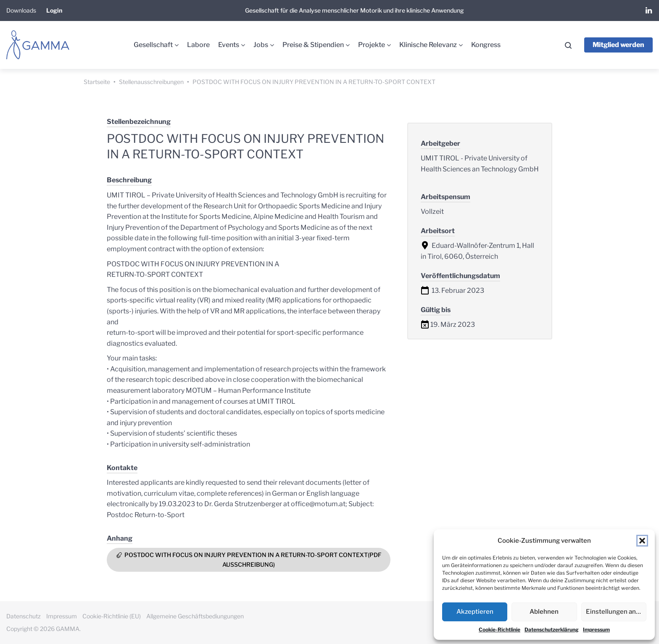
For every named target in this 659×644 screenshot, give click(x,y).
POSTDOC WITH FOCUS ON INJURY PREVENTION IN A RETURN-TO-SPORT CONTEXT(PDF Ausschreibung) (253, 559)
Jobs (261, 45)
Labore (198, 45)
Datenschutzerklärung (552, 630)
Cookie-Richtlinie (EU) (112, 616)
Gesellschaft (153, 45)
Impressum (596, 630)
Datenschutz (24, 616)
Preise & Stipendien (313, 45)
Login (54, 10)
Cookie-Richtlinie (500, 630)
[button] (642, 541)
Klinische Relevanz (428, 45)
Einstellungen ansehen (616, 612)
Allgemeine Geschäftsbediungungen (195, 616)
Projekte (372, 45)
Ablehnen (544, 612)
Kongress (486, 45)
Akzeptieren (475, 612)
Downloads (21, 10)
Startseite (97, 82)
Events (229, 45)
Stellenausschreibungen (151, 82)
